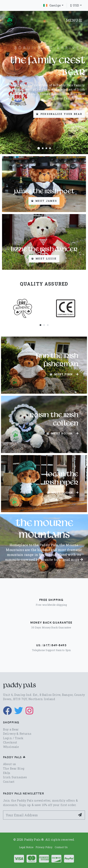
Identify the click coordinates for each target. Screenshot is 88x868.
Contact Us (61, 847)
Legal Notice (26, 847)
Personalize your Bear (59, 114)
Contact (9, 782)
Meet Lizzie (44, 259)
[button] (39, 148)
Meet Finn (64, 374)
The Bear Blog (14, 768)
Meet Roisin (62, 433)
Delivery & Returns (17, 734)
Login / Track (13, 738)
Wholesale (11, 747)
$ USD (75, 5)
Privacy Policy (44, 847)
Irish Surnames (15, 777)
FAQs (7, 773)
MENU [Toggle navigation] (74, 20)
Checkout (10, 742)
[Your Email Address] (39, 815)
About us (9, 764)
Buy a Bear (11, 729)
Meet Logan (63, 493)
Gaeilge (52, 5)
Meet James (44, 201)
